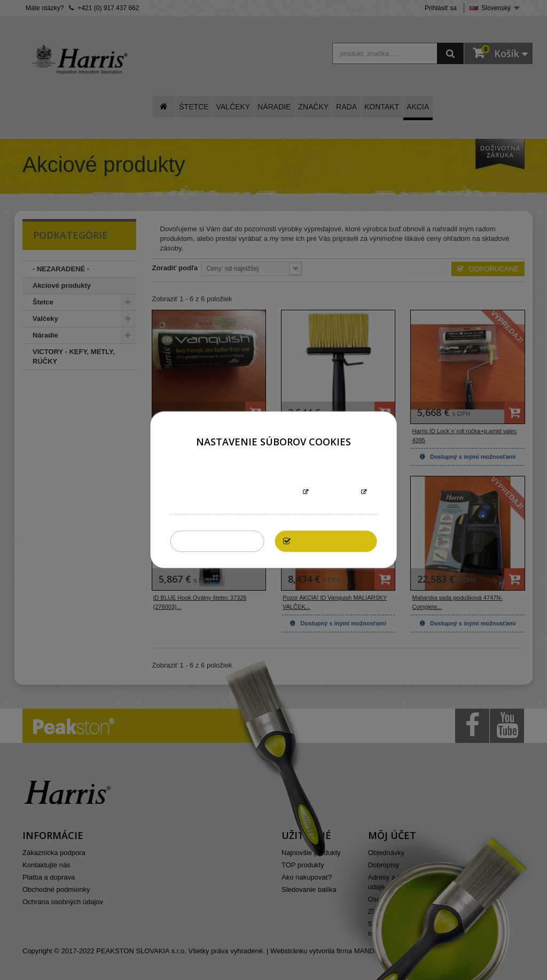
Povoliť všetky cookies (335, 541)
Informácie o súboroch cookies (240, 493)
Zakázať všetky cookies (220, 541)
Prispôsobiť (335, 493)
